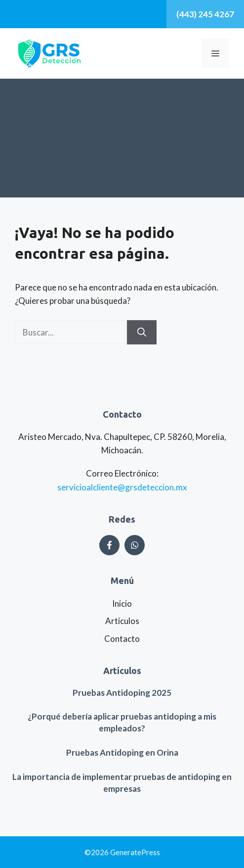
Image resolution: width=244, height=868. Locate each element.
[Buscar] (142, 332)
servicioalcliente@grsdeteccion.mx (122, 487)
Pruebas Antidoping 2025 (122, 693)
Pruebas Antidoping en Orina (122, 752)
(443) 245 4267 (205, 14)
